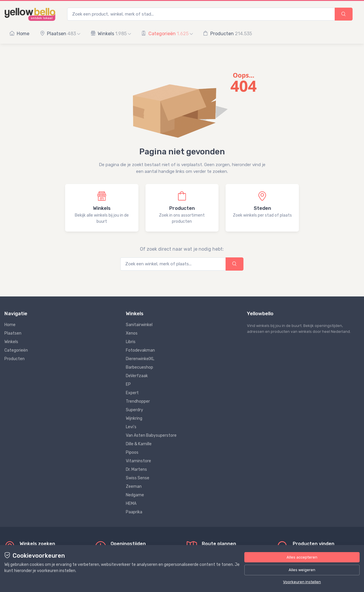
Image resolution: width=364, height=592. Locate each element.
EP (128, 384)
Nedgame (135, 495)
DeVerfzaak (137, 376)
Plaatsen (60, 34)
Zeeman (134, 486)
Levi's (131, 427)
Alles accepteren (302, 557)
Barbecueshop (139, 367)
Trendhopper (138, 401)
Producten (228, 34)
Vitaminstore (138, 461)
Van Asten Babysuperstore (151, 435)
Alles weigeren (302, 570)
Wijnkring (134, 418)
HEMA (131, 504)
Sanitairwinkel (139, 325)
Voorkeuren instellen (302, 582)
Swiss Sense (138, 478)
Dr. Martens (136, 469)
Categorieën (167, 34)
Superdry (134, 410)
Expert (132, 393)
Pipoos (132, 452)
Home (20, 34)
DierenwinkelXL (140, 359)
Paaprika (134, 512)
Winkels (111, 34)
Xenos (132, 333)
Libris (131, 342)
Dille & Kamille (139, 444)
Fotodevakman (140, 350)
